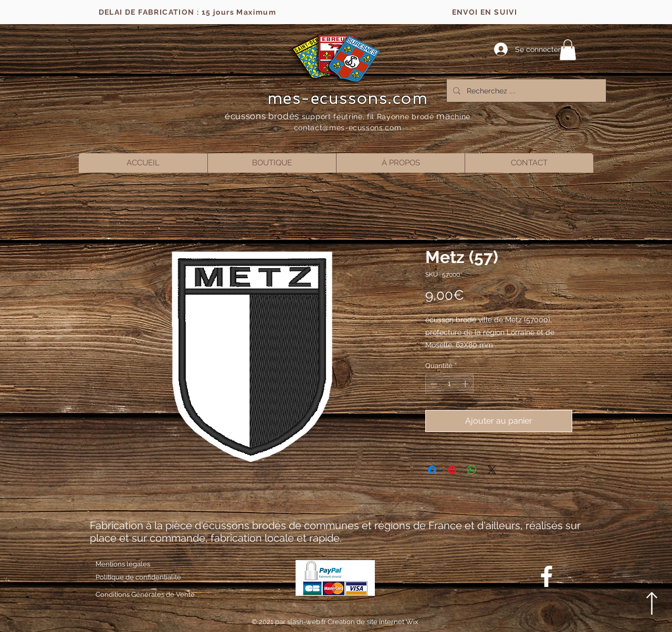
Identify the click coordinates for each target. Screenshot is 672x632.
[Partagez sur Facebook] (432, 470)
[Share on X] (492, 470)
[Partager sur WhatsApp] (472, 470)
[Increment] (466, 384)
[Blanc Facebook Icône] (547, 576)
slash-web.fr (307, 622)
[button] (568, 50)
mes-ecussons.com (348, 98)
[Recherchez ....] (525, 91)
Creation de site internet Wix (373, 622)
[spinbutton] (450, 384)
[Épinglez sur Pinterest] (452, 470)
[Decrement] (433, 384)
